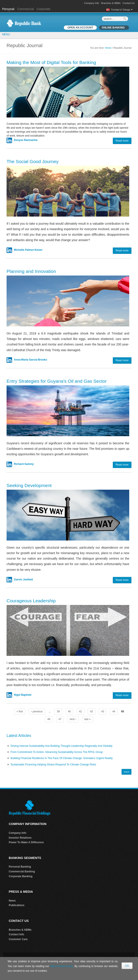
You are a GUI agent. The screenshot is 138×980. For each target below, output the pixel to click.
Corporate (43, 9)
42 (91, 711)
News (12, 901)
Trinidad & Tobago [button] (122, 10)
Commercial (26, 9)
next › (73, 719)
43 (103, 711)
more (126, 772)
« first (20, 711)
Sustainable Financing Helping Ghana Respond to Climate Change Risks (53, 765)
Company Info (92, 3)
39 (58, 711)
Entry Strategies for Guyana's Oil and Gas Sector (57, 381)
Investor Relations (20, 838)
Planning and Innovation (31, 271)
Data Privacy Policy (61, 966)
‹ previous (37, 711)
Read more (122, 141)
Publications (17, 905)
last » (88, 719)
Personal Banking (20, 867)
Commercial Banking (22, 872)
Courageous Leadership (31, 601)
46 (49, 719)
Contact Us (129, 3)
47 (60, 719)
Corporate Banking (21, 876)
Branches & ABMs (111, 3)
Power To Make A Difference (26, 842)
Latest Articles (19, 736)
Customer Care (18, 939)
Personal (9, 9)
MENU (6, 34)
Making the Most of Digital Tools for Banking (51, 62)
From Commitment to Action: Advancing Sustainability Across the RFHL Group (57, 752)
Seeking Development (29, 485)
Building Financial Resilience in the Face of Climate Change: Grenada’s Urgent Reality (62, 758)
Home (108, 48)
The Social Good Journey (33, 161)
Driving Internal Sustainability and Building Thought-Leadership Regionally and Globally (61, 746)
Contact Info (16, 934)
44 (114, 711)
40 (69, 711)
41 (80, 711)
